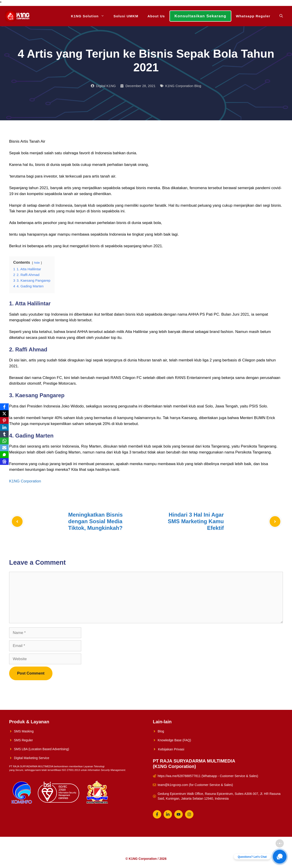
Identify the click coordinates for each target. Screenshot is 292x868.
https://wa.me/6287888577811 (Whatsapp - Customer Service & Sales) (208, 776)
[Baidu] (4, 461)
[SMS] (4, 455)
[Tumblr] (4, 434)
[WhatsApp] (4, 441)
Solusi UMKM (126, 16)
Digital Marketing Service (32, 758)
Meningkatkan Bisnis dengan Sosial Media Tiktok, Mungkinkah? (95, 521)
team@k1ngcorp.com (173, 785)
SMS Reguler (23, 740)
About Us (156, 16)
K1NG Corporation (25, 481)
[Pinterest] (4, 420)
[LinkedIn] (4, 427)
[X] (4, 414)
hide (37, 263)
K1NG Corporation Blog (183, 86)
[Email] (4, 448)
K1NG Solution (90, 16)
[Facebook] (4, 407)
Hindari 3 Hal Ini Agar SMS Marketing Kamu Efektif (196, 521)
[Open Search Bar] (281, 16)
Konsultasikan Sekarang (200, 16)
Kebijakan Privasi (171, 749)
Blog (161, 731)
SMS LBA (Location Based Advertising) (42, 749)
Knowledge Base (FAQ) (174, 740)
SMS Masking (24, 731)
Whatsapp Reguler (253, 16)
